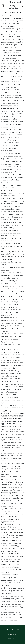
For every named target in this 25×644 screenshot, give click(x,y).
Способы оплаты (15, 629)
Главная (8, 629)
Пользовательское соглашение (12, 632)
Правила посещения (12, 635)
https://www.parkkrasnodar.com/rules (9, 184)
